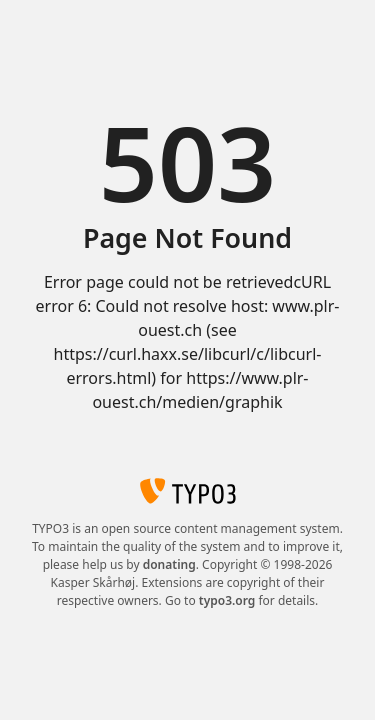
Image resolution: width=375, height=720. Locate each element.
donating (169, 564)
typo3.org (227, 600)
